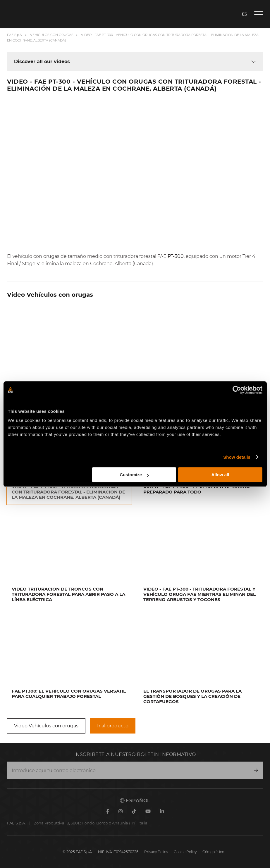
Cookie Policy (185, 852)
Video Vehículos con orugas (46, 726)
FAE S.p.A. (15, 35)
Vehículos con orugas (52, 35)
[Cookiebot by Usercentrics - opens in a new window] (237, 390)
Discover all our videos (42, 62)
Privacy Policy (156, 852)
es (245, 14)
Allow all (220, 475)
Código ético (213, 852)
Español (135, 801)
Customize (134, 475)
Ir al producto (113, 726)
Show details (237, 457)
